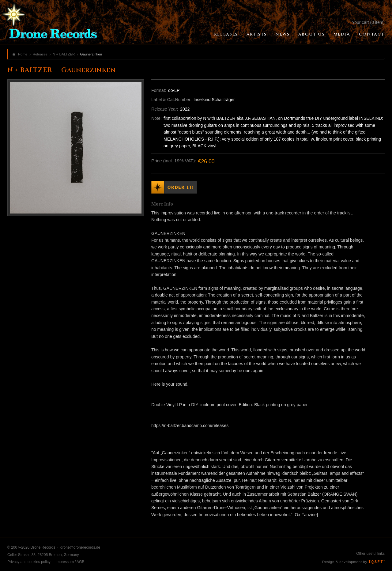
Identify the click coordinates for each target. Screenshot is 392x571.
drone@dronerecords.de (80, 547)
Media (342, 34)
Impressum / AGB (70, 562)
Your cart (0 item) (368, 22)
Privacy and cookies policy (29, 562)
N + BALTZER (64, 54)
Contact (372, 34)
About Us (312, 34)
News (282, 34)
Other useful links (370, 554)
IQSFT (377, 562)
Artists (257, 34)
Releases (226, 34)
